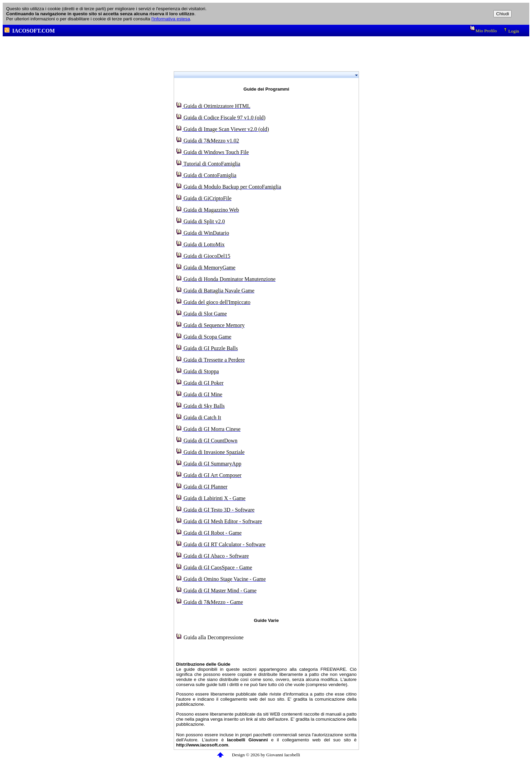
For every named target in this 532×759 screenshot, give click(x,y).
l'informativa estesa (171, 19)
